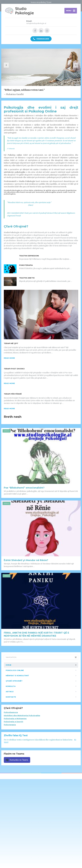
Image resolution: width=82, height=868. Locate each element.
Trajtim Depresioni (29, 256)
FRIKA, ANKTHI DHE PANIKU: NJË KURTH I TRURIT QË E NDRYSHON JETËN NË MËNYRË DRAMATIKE (36, 634)
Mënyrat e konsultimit (17, 676)
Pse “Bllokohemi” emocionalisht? (24, 488)
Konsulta (11, 686)
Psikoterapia (26, 265)
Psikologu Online (15, 670)
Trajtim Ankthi (27, 278)
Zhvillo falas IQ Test (16, 735)
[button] (6, 66)
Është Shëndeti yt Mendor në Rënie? (26, 560)
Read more (9, 358)
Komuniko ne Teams (17, 760)
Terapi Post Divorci (14, 369)
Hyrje (9, 665)
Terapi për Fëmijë (13, 394)
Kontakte (11, 697)
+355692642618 (41, 39)
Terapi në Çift (11, 343)
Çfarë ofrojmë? (14, 681)
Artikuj (6, 431)
